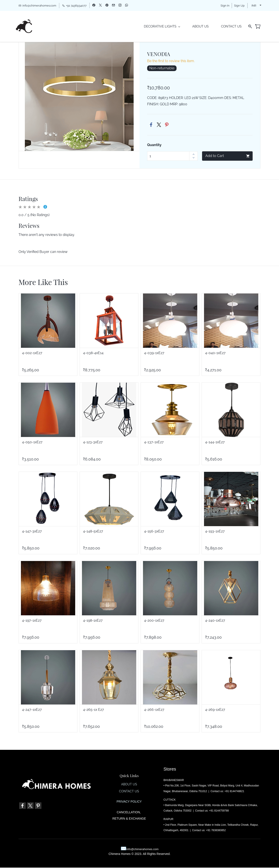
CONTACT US (129, 792)
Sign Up (239, 6)
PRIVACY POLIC (128, 802)
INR (254, 6)
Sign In (225, 6)
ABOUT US (129, 785)
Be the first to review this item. (171, 61)
